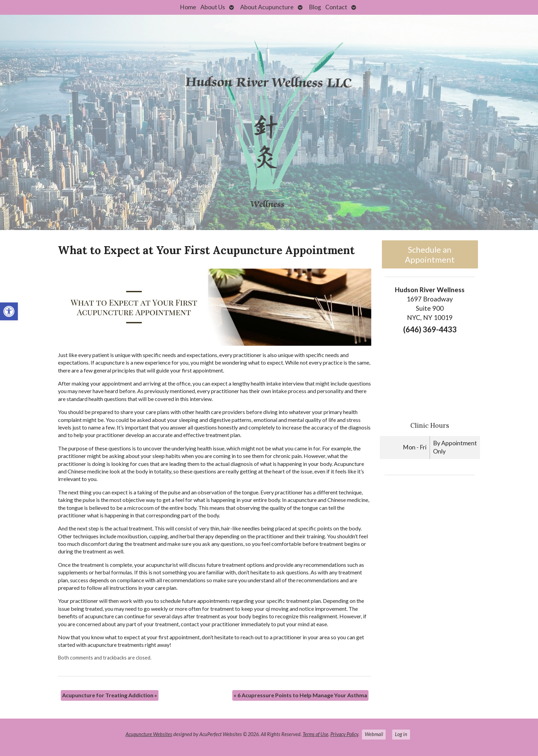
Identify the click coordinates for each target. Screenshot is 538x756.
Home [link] (188, 7)
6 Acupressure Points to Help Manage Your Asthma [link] (300, 695)
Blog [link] (315, 7)
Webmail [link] (374, 734)
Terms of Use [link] (315, 734)
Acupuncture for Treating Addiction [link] (110, 695)
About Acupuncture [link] (267, 7)
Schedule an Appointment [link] (430, 254)
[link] (9, 311)
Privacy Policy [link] (344, 734)
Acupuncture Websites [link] (149, 734)
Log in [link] (401, 734)
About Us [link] (213, 7)
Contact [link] (336, 7)
